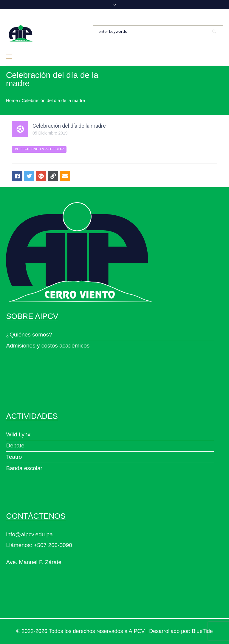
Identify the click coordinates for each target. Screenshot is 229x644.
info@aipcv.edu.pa (29, 534)
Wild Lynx (18, 434)
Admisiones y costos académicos (48, 346)
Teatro (14, 457)
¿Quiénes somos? (29, 335)
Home (12, 100)
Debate (15, 445)
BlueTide (202, 631)
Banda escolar (24, 468)
